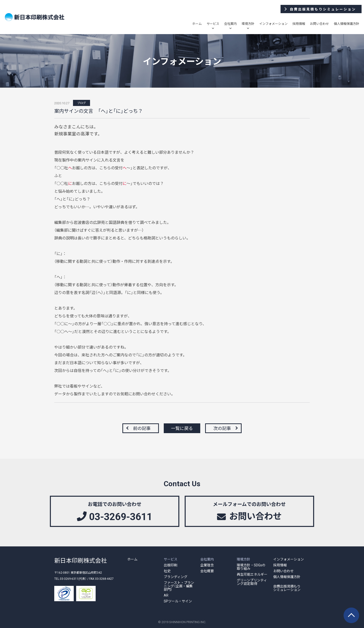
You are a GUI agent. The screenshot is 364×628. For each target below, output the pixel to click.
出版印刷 (171, 565)
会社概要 (207, 571)
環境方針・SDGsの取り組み (251, 567)
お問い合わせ (319, 24)
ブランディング (176, 577)
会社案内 (230, 24)
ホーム (197, 24)
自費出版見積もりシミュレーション (287, 588)
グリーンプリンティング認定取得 (252, 582)
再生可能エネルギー (252, 574)
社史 (167, 571)
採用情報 (299, 24)
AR (166, 595)
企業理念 (207, 565)
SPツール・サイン (178, 601)
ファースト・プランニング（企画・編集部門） (179, 586)
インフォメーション (273, 24)
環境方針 (248, 24)
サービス (213, 24)
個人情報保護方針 (346, 24)
